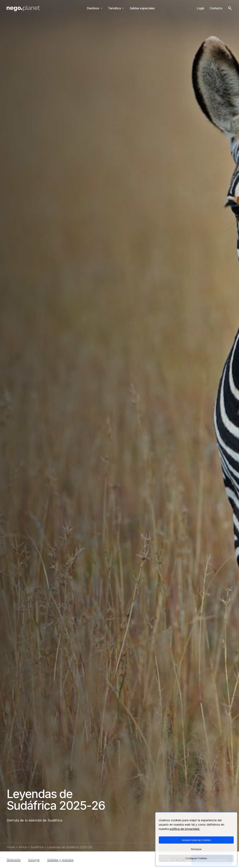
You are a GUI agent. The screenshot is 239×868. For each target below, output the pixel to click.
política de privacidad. (185, 829)
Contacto (216, 8)
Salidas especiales (142, 8)
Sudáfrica (37, 847)
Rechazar (196, 849)
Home (11, 847)
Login (201, 8)
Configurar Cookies (196, 858)
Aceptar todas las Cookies (196, 840)
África (23, 847)
